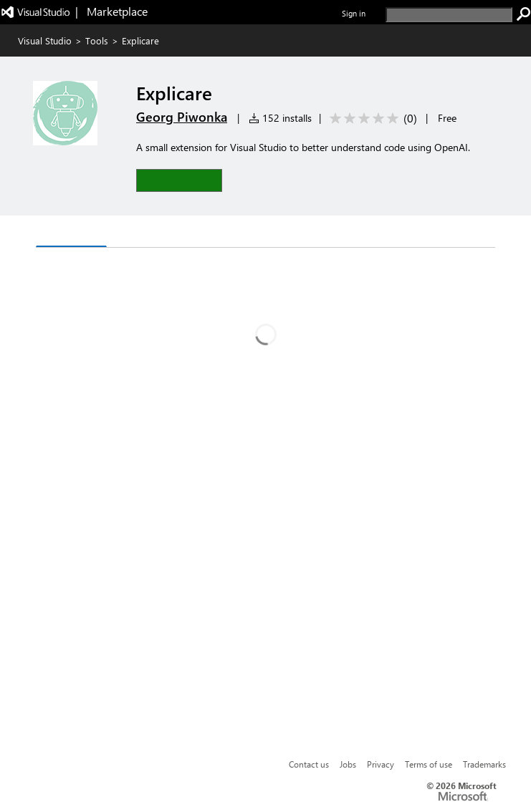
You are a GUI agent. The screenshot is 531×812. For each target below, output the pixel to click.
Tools (97, 40)
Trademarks (484, 764)
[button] (179, 180)
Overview (71, 232)
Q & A (133, 233)
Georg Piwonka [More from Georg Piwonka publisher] (182, 117)
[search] (449, 15)
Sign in (354, 13)
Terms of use (429, 764)
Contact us (309, 764)
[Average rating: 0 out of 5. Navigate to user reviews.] (371, 119)
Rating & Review (212, 233)
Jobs (348, 764)
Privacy (381, 764)
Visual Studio (45, 40)
